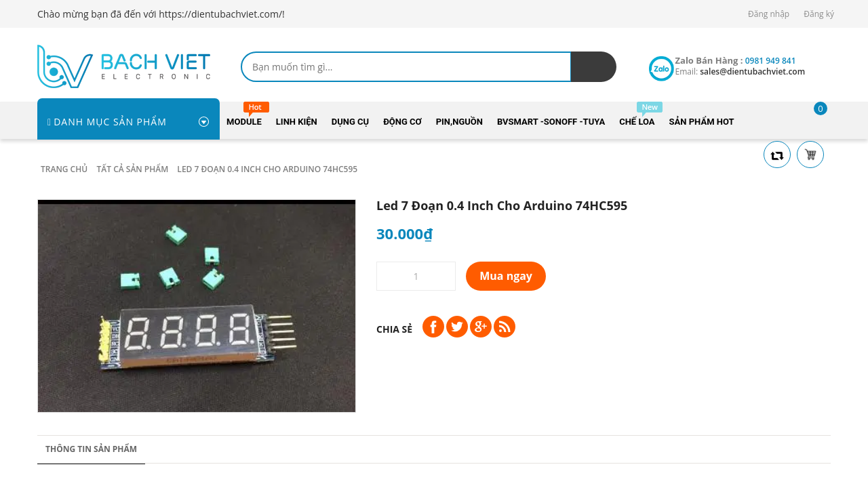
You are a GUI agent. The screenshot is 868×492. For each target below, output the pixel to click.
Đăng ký (819, 14)
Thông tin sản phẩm (91, 449)
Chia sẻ (394, 329)
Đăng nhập (769, 14)
